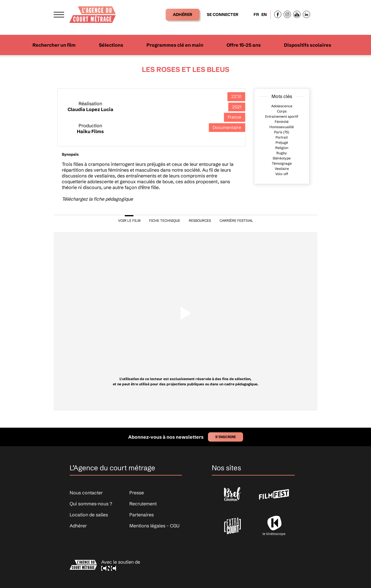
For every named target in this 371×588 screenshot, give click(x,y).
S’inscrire (226, 437)
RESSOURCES (200, 220)
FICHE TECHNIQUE (165, 220)
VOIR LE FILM (129, 220)
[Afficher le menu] (59, 14)
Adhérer (183, 14)
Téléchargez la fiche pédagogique (97, 199)
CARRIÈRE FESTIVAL (236, 220)
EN (264, 14)
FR (256, 14)
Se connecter (223, 14)
